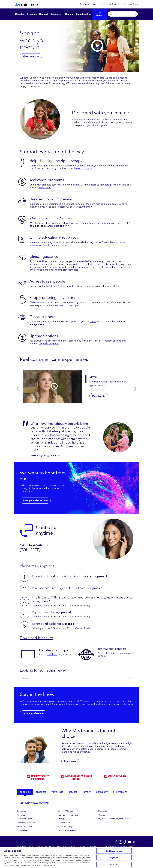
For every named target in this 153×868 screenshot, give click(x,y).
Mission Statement (25, 827)
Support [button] (43, 14)
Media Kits (103, 811)
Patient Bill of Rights (66, 827)
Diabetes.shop (37, 302)
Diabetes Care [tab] (120, 792)
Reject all (114, 858)
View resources (31, 56)
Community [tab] (102, 792)
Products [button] (32, 14)
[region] (76, 857)
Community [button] (56, 14)
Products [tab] (41, 792)
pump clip (76, 305)
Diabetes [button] (20, 14)
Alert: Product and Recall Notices (76, 778)
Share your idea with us (35, 500)
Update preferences (33, 713)
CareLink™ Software (66, 811)
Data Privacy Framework (67, 830)
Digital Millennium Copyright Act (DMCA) (116, 819)
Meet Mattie (99, 396)
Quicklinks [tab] (25, 792)
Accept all (114, 864)
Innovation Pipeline (25, 819)
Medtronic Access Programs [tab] (34, 803)
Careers (102, 815)
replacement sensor (56, 305)
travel (93, 322)
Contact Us (22, 811)
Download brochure (36, 638)
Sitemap (61, 819)
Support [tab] (86, 792)
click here (52, 654)
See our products (83, 168)
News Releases (23, 830)
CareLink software (47, 267)
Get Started (100, 14)
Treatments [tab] (57, 792)
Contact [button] (69, 14)
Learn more (45, 188)
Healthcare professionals (110, 4)
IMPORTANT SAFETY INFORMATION (38, 778)
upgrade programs (49, 344)
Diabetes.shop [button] (84, 14)
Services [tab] (73, 792)
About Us (21, 815)
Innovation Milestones (26, 823)
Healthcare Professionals (68, 815)
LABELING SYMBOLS (115, 776)
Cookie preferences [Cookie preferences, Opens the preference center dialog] (114, 851)
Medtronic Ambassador (59, 286)
